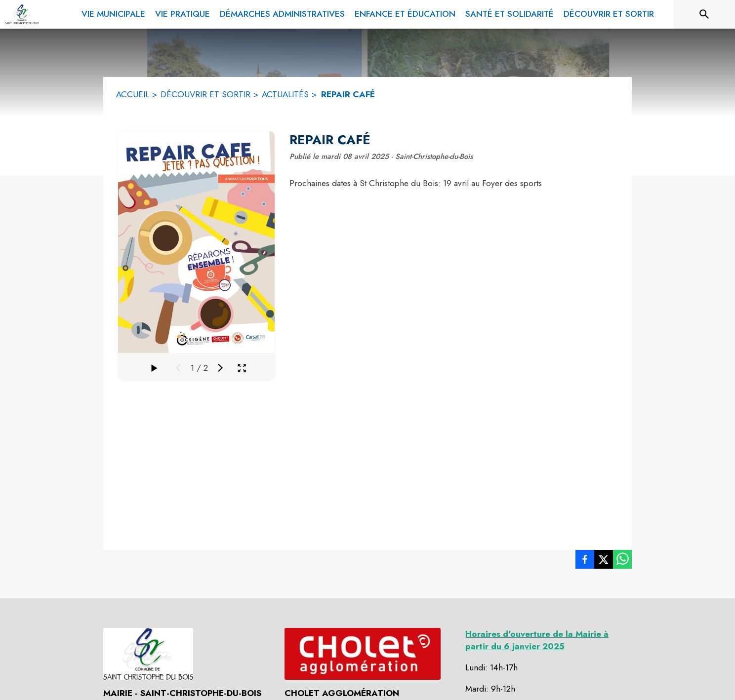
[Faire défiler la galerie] (154, 368)
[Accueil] (22, 14)
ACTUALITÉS (285, 94)
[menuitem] (113, 12)
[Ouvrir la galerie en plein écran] (242, 368)
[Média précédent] (178, 368)
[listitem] (585, 561)
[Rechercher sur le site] (704, 14)
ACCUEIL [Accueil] (133, 94)
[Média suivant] (220, 368)
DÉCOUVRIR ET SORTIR (205, 94)
